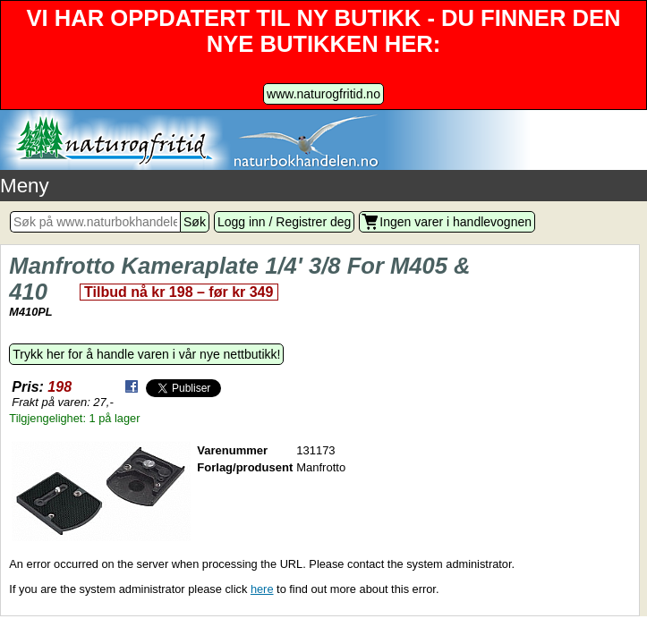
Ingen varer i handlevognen (455, 222)
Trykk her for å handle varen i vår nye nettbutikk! (146, 354)
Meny (25, 186)
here (262, 589)
